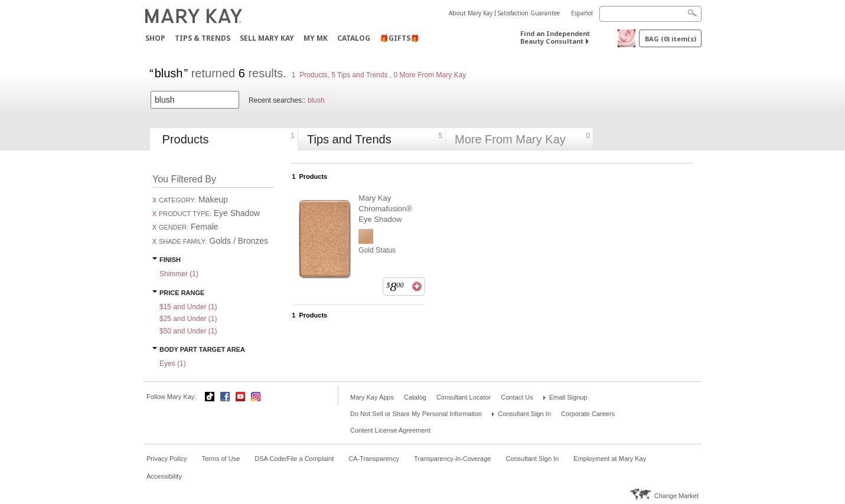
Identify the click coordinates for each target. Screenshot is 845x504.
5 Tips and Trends (360, 75)
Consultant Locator (464, 397)
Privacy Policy (167, 459)
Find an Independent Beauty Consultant (555, 37)
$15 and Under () (188, 307)
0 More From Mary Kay (429, 75)
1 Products (310, 75)
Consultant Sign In (524, 414)
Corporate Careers (588, 414)
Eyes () (173, 364)
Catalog (354, 38)
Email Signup (568, 397)
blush (316, 100)
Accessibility (164, 476)
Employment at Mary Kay (610, 459)
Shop (155, 38)
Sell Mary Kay (267, 38)
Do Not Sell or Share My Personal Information (416, 414)
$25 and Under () (188, 319)
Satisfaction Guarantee (529, 13)
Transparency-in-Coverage (452, 459)
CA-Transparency (374, 459)
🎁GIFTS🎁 (399, 38)
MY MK (316, 38)
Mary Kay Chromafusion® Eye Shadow (385, 209)
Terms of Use (221, 459)
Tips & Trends (203, 38)
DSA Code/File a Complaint (294, 459)
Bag (671, 39)
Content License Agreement (390, 430)
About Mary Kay (471, 13)
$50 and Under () (188, 331)
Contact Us (517, 397)
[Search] (650, 14)
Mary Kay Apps (372, 397)
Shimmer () (179, 274)
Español (582, 13)
